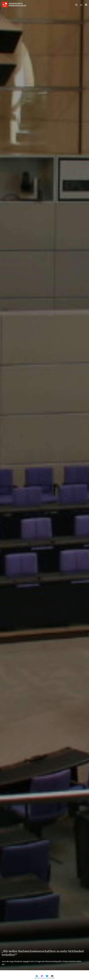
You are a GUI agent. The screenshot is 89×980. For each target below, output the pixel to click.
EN (81, 5)
